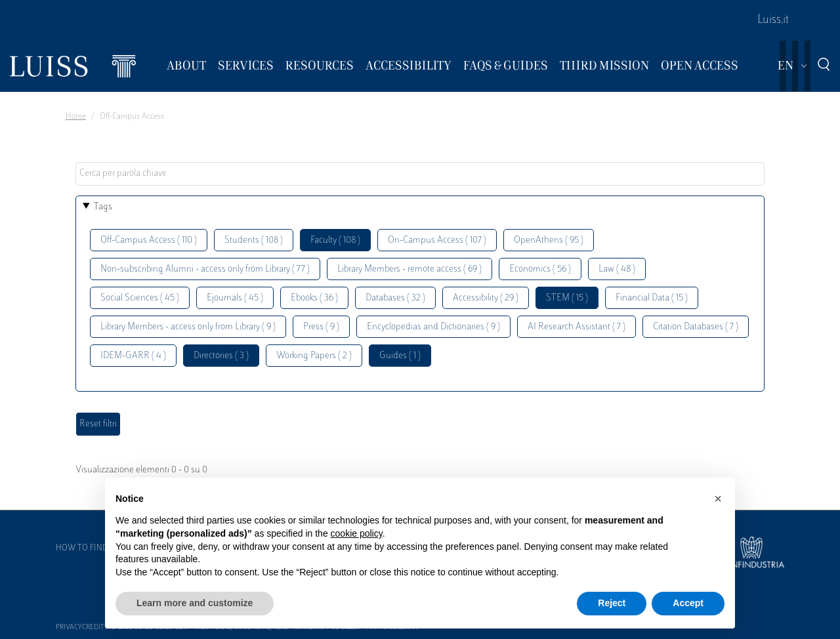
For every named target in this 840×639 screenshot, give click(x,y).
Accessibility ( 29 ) (486, 298)
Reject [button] (612, 603)
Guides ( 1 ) (400, 356)
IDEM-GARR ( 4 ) (133, 356)
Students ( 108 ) (254, 240)
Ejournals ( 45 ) (235, 298)
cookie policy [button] (357, 533)
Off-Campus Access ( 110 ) (149, 240)
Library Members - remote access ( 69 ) (409, 269)
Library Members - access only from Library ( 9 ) (188, 327)
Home (76, 117)
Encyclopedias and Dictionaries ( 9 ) (433, 327)
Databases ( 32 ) (395, 298)
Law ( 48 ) (617, 269)
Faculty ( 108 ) (335, 240)
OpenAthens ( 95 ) (549, 240)
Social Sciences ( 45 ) (140, 298)
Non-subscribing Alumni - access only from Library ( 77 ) (205, 269)
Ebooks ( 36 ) (314, 298)
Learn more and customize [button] (195, 603)
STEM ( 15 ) (567, 298)
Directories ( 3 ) (221, 356)
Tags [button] (103, 207)
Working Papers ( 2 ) (314, 356)
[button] (718, 499)
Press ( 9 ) (321, 327)
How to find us (88, 548)
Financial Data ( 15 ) (652, 298)
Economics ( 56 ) (540, 269)
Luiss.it (773, 20)
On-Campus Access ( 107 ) (437, 240)
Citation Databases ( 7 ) (696, 327)
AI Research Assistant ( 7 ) (577, 327)
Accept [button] (688, 603)
